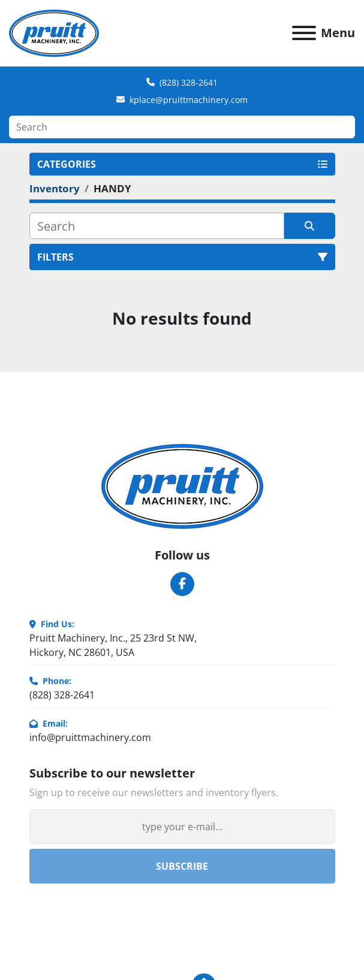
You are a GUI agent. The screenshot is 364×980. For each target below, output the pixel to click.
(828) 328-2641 (189, 82)
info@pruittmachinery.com (90, 737)
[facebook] (182, 584)
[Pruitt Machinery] (182, 485)
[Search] (182, 127)
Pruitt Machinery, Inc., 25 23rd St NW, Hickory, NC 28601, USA (113, 645)
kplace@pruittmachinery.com (189, 100)
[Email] (182, 827)
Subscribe (182, 866)
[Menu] (304, 33)
